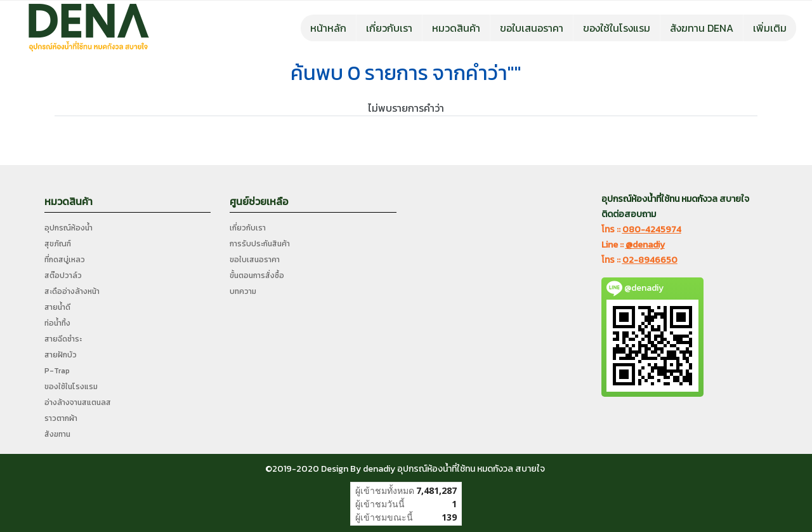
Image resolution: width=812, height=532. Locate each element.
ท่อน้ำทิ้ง (57, 323)
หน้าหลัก (328, 28)
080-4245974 (652, 229)
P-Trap (57, 371)
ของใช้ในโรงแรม (617, 28)
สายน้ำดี (57, 307)
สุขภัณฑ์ (58, 244)
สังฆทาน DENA (702, 28)
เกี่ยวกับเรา (389, 28)
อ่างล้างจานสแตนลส (78, 402)
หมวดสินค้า (456, 28)
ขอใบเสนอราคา (532, 28)
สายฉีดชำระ (63, 339)
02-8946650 (650, 260)
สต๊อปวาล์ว (63, 276)
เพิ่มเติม (770, 28)
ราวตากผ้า (61, 418)
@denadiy (645, 245)
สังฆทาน (57, 434)
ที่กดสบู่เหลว (65, 260)
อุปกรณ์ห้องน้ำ (69, 228)
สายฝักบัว (61, 355)
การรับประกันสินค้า (260, 244)
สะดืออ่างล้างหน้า (72, 291)
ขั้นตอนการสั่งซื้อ (257, 276)
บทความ (243, 291)
